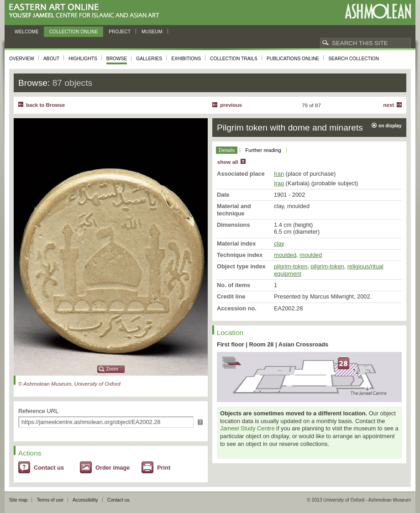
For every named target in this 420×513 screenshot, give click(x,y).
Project (120, 32)
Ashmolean (378, 11)
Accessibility (85, 500)
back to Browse (45, 105)
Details (227, 150)
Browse (117, 59)
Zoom (112, 369)
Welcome (27, 32)
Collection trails (234, 59)
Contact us (49, 468)
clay (279, 243)
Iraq (279, 183)
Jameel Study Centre (247, 428)
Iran (279, 174)
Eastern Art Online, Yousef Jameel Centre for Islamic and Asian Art (87, 11)
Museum (152, 32)
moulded (285, 255)
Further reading (263, 150)
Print (164, 468)
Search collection (354, 59)
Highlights (83, 59)
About (51, 59)
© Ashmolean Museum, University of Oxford (69, 384)
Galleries (149, 59)
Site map (18, 500)
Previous (231, 105)
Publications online (293, 59)
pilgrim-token (291, 266)
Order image (113, 468)
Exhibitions (186, 59)
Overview (22, 59)
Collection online (73, 32)
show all (228, 162)
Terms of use (50, 500)
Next (388, 105)
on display (390, 126)
